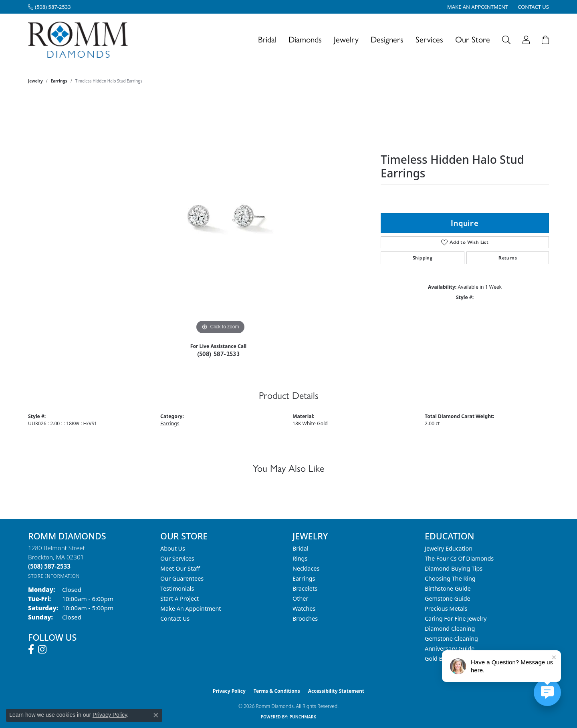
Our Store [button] (473, 39)
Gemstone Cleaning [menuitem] (451, 639)
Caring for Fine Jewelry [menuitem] (456, 618)
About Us (173, 548)
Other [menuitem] (300, 598)
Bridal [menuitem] (301, 548)
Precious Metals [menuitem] (446, 608)
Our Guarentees (182, 578)
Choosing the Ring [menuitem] (450, 578)
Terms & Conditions (277, 691)
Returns (508, 258)
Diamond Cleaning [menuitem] (450, 628)
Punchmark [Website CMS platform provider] (303, 717)
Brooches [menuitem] (305, 618)
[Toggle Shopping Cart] (545, 40)
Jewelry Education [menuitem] (449, 548)
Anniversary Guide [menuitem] (450, 649)
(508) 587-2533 (219, 354)
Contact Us (175, 618)
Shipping (423, 258)
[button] (506, 40)
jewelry (35, 81)
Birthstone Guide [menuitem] (448, 588)
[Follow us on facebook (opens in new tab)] (31, 650)
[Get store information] (54, 576)
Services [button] (429, 39)
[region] (220, 216)
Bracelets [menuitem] (305, 588)
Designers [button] (387, 39)
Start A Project (180, 598)
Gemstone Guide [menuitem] (448, 598)
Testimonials (177, 588)
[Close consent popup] (156, 715)
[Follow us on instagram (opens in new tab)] (42, 650)
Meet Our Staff (180, 568)
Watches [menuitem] (304, 608)
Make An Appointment (191, 608)
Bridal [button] (267, 39)
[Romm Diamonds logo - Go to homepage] (80, 40)
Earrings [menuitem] (304, 578)
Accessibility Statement (336, 691)
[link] (49, 7)
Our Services (177, 558)
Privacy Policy (229, 691)
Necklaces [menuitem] (306, 568)
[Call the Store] (49, 566)
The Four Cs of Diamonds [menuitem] (459, 558)
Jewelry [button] (346, 39)
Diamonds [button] (305, 39)
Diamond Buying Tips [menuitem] (454, 568)
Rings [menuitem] (300, 558)
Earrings (59, 81)
